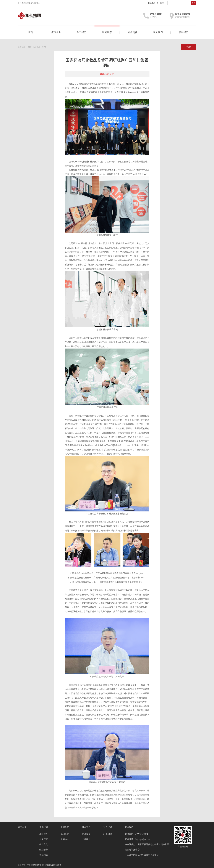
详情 (44, 47)
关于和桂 (160, 3)
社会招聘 (108, 834)
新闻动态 (107, 32)
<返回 (189, 47)
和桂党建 (44, 855)
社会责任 (133, 32)
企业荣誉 (44, 850)
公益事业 (86, 839)
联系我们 (183, 32)
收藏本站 (152, 3)
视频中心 (65, 839)
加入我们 (158, 32)
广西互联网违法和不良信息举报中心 (142, 855)
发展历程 (44, 839)
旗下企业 (56, 32)
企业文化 (44, 844)
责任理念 (86, 834)
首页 (31, 32)
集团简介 (44, 834)
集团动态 (37, 47)
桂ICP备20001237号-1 (54, 865)
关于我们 (81, 32)
